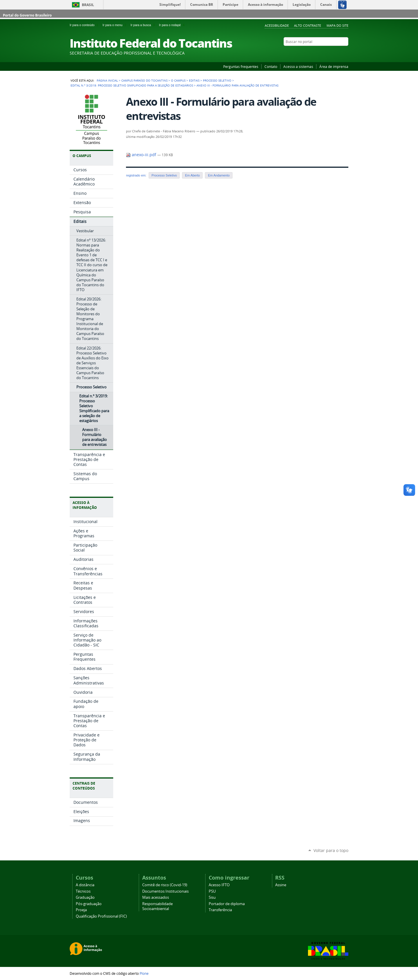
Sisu (212, 897)
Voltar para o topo (331, 850)
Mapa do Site (337, 25)
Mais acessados (156, 897)
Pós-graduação (89, 904)
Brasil (88, 5)
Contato (271, 66)
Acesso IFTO (219, 885)
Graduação (85, 897)
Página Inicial (107, 80)
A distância (85, 885)
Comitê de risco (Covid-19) (165, 885)
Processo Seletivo (217, 80)
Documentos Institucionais (165, 891)
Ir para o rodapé (172, 25)
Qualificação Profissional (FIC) (101, 916)
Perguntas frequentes (241, 66)
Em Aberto (192, 175)
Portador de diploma (227, 904)
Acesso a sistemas (298, 66)
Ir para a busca (144, 25)
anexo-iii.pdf (142, 155)
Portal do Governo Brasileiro (27, 15)
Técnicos (83, 891)
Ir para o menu (115, 25)
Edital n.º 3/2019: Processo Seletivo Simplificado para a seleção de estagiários (132, 85)
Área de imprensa (334, 66)
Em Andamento (219, 175)
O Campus (178, 80)
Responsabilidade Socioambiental (157, 906)
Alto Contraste (308, 25)
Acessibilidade (277, 25)
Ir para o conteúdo (85, 25)
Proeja (81, 910)
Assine (281, 885)
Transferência (220, 910)
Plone (144, 973)
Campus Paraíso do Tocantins (144, 80)
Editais (194, 80)
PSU (212, 891)
